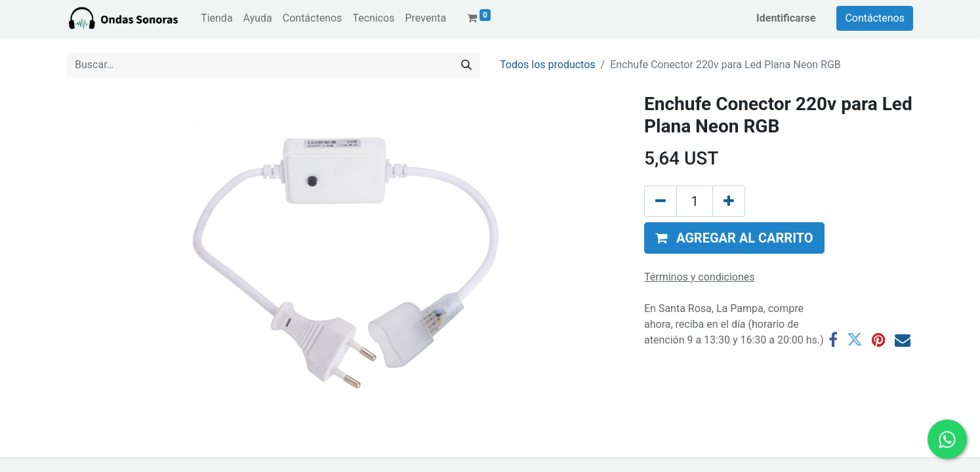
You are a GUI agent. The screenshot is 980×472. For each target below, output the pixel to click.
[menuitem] (216, 18)
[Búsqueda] (466, 65)
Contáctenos (875, 18)
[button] (734, 238)
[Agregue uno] (729, 201)
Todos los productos (548, 65)
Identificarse (786, 18)
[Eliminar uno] (661, 201)
